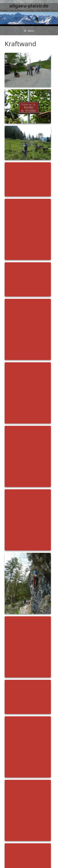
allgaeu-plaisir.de (29, 6)
